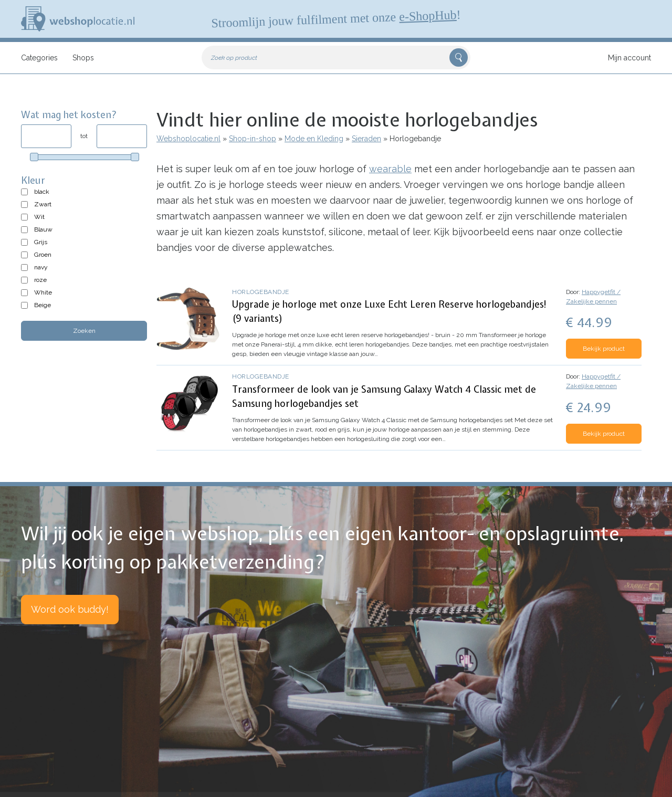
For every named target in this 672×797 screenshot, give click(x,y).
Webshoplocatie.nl (188, 139)
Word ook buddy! (70, 609)
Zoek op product (234, 58)
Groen (43, 255)
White (43, 292)
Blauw (43, 229)
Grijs (41, 242)
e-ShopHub (428, 16)
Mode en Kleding (314, 139)
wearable (390, 169)
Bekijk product (604, 349)
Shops (83, 58)
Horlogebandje (261, 292)
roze (40, 280)
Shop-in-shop (253, 139)
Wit (39, 217)
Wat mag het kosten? (69, 115)
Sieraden (366, 139)
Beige (43, 305)
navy (41, 267)
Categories (39, 58)
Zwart (43, 204)
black (42, 192)
